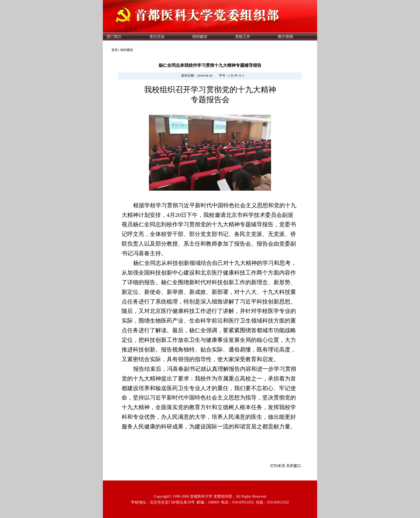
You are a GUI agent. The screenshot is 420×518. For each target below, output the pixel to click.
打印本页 (278, 466)
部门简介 (114, 37)
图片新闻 (286, 37)
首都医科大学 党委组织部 (211, 496)
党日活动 (157, 37)
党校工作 (243, 37)
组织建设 (200, 37)
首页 (115, 50)
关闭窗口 (294, 466)
